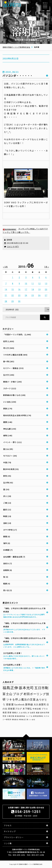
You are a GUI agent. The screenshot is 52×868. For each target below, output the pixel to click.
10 (26, 284)
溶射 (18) (7, 523)
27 (46, 295)
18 (33, 289)
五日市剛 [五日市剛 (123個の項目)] (41, 688)
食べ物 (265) (9, 361)
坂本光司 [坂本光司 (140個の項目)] (26, 688)
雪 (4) (6, 577)
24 (26, 295)
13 (46, 284)
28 (6, 301)
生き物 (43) (8, 483)
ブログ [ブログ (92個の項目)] (18, 694)
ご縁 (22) (7, 503)
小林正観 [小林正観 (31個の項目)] (11, 716)
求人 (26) (7, 496)
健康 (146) (8, 422)
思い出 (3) (8, 590)
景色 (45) (7, 476)
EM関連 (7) (8, 550)
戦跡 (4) (7, 584)
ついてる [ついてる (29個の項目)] (29, 716)
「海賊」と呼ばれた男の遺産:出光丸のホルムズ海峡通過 (24, 613)
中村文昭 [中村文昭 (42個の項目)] (37, 709)
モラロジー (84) (10, 456)
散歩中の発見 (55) (11, 469)
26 (39, 295)
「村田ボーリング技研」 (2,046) (17, 334)
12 (39, 284)
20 (46, 289)
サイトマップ (10, 831)
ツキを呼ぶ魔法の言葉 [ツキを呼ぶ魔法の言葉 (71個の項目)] (21, 700)
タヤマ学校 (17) (10, 530)
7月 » (47, 267)
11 (33, 284)
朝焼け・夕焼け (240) (12, 382)
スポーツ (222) (10, 388)
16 (19, 289)
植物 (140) (8, 435)
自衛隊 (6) (8, 570)
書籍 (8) (7, 536)
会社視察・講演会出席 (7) (14, 557)
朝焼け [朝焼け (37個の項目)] (15, 713)
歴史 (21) (7, 510)
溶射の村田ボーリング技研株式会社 (16, 47)
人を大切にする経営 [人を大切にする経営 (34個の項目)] (27, 713)
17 (26, 289)
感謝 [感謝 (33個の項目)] (38, 713)
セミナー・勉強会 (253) (13, 368)
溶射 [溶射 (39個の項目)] (9, 713)
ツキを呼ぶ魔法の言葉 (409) (15, 355)
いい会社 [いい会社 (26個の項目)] (32, 720)
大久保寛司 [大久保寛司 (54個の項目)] (40, 705)
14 (6, 289)
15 (13, 289)
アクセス (8, 825)
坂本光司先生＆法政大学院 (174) (17, 415)
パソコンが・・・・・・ (18, 76)
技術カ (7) (8, 563)
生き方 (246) (9, 375)
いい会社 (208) (10, 402)
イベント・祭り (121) (12, 442)
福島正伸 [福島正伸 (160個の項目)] (10, 688)
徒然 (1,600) (9, 341)
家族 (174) (8, 409)
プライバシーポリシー (14, 837)
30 (19, 301)
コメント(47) (13, 247)
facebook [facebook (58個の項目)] (20, 705)
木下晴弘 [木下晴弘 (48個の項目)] (27, 709)
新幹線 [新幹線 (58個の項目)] (29, 705)
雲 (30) (6, 489)
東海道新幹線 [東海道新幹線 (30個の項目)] (20, 716)
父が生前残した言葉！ (24, 656)
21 (6, 295)
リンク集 (8, 843)
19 (39, 289)
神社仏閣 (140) (10, 429)
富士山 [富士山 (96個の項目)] (7, 694)
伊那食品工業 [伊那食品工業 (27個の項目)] (23, 720)
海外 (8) (7, 543)
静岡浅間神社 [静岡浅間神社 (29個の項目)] (38, 716)
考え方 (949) (9, 348)
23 (19, 295)
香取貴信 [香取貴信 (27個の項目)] (15, 720)
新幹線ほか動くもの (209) (14, 395)
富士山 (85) (8, 449)
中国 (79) (7, 462)
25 (33, 295)
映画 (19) (7, 516)
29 (13, 301)
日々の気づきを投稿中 (26, 31)
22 (13, 295)
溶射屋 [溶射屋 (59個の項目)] (10, 705)
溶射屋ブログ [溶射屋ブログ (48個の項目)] (15, 709)
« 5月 (5, 267)
